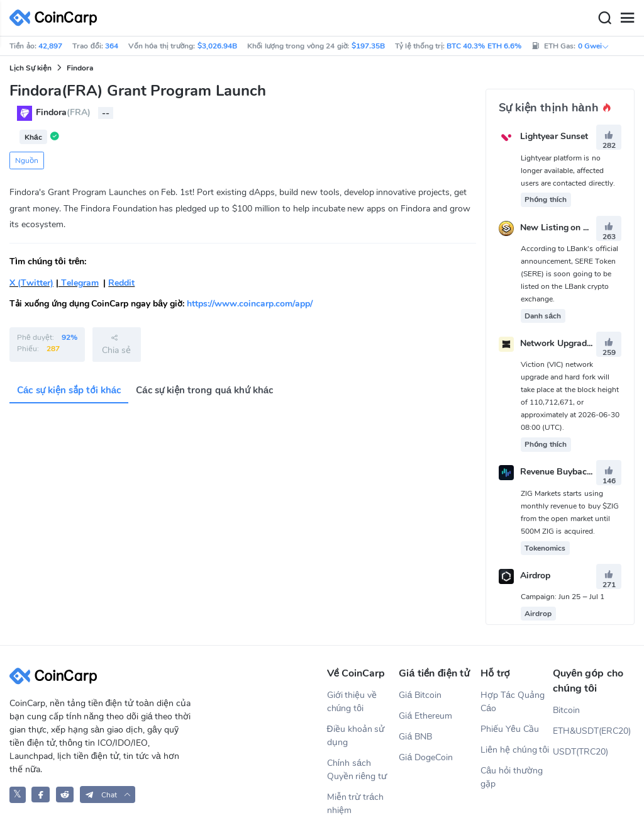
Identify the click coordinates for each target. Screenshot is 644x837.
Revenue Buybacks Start (569, 472)
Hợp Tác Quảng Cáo (513, 702)
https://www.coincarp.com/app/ (250, 304)
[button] (108, 795)
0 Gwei (594, 46)
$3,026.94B (217, 46)
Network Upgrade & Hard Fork (582, 343)
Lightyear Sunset (554, 137)
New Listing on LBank (565, 228)
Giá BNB (415, 737)
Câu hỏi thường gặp (512, 777)
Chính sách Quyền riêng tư (357, 770)
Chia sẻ (116, 344)
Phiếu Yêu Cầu (510, 729)
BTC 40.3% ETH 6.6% (484, 46)
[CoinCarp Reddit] (65, 795)
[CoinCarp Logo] (57, 18)
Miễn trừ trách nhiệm (356, 804)
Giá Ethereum (425, 716)
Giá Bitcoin (420, 695)
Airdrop (535, 576)
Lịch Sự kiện (31, 68)
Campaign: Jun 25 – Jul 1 (563, 597)
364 (112, 46)
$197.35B (368, 46)
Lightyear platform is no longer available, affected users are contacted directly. (568, 171)
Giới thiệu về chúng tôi (352, 702)
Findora (80, 68)
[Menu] (627, 18)
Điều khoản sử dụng (356, 736)
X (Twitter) (31, 283)
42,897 (50, 46)
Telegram (79, 283)
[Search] (604, 18)
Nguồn (27, 160)
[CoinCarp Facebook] (41, 795)
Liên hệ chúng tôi (515, 750)
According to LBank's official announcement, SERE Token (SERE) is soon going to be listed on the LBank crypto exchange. (569, 274)
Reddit (121, 283)
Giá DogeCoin (426, 757)
